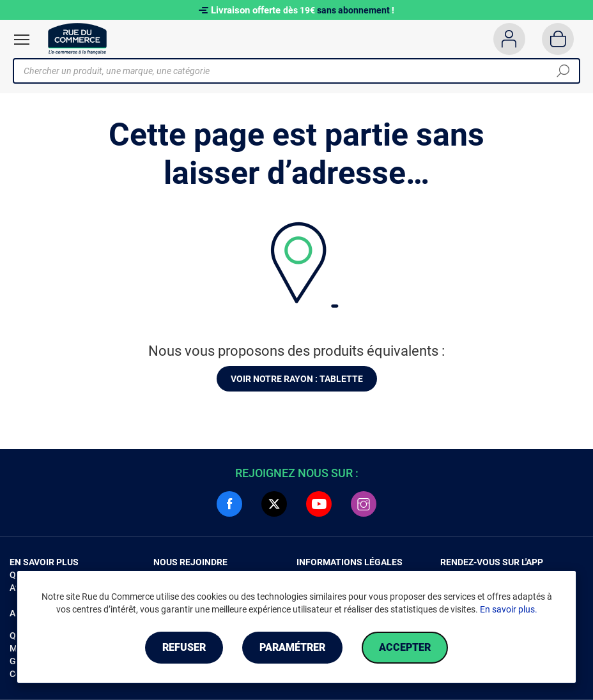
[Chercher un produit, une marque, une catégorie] (292, 71)
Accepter (405, 647)
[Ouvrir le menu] (22, 40)
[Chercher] (563, 71)
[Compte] (509, 39)
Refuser (184, 647)
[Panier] (558, 39)
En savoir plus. (509, 609)
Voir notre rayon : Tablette (297, 379)
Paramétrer (292, 647)
